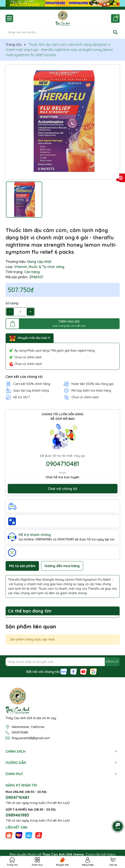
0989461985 (17, 815)
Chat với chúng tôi (62, 489)
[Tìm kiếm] (115, 32)
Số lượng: (12, 303)
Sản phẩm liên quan (31, 626)
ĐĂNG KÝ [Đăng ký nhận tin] (112, 662)
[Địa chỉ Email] (63, 662)
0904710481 (63, 464)
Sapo (111, 854)
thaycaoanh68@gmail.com (31, 738)
